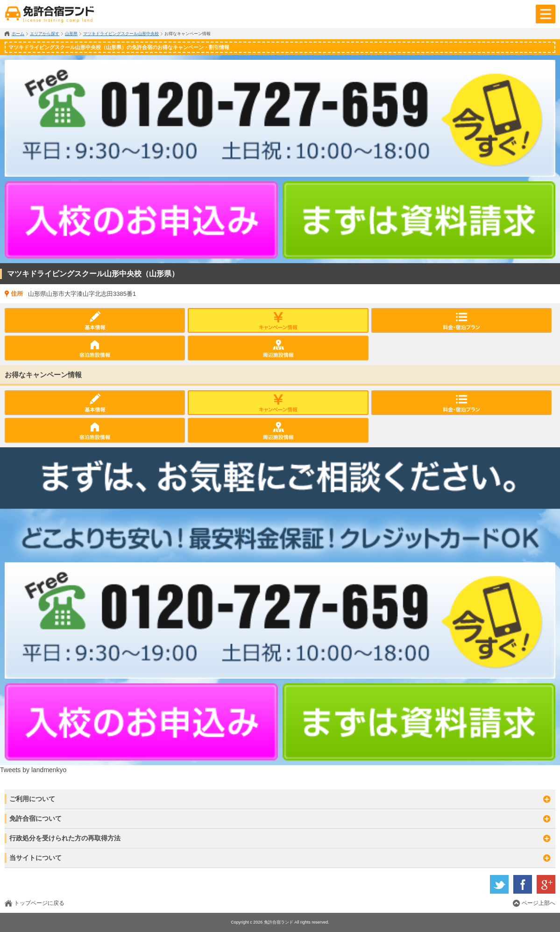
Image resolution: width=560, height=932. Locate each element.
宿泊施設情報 (95, 348)
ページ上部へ (539, 903)
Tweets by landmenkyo (33, 770)
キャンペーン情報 (278, 320)
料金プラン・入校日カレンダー (461, 320)
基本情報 (95, 320)
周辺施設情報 (278, 348)
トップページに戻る (39, 903)
